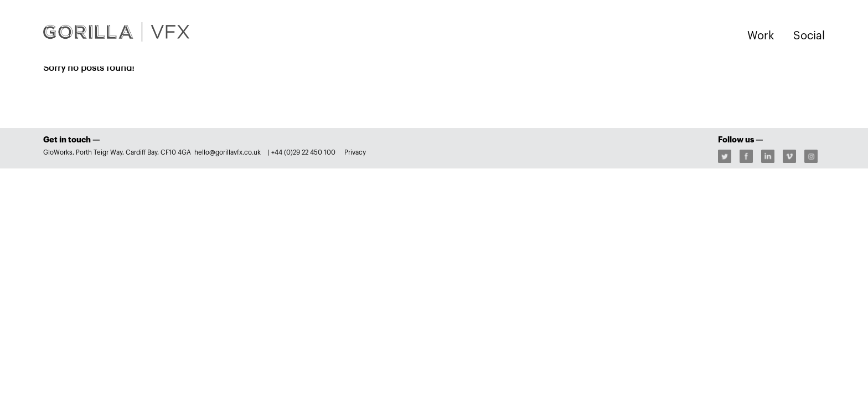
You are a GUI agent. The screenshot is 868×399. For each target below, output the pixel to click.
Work (761, 36)
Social (809, 36)
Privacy (355, 152)
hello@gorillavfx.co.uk (228, 152)
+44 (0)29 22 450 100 (303, 152)
